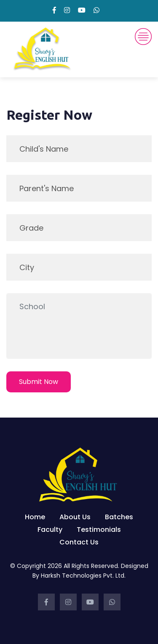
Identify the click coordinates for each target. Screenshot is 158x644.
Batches (119, 517)
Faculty (50, 530)
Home (35, 517)
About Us (75, 517)
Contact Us (79, 542)
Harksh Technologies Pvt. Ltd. (83, 576)
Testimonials (99, 530)
